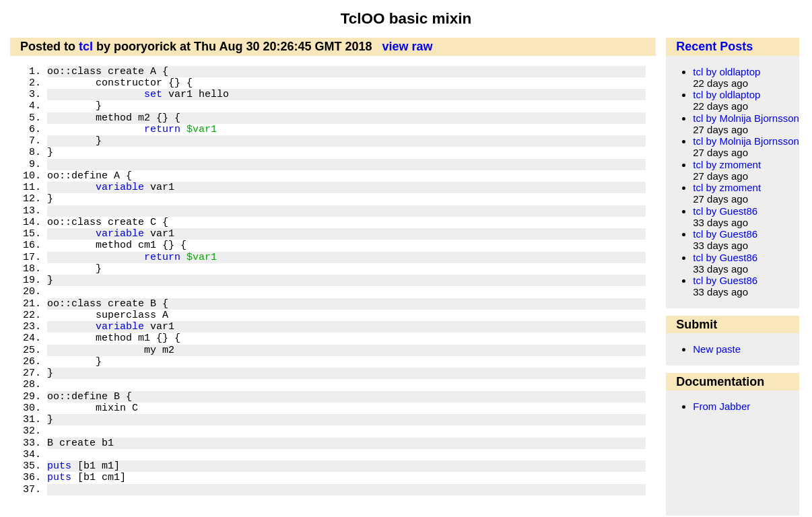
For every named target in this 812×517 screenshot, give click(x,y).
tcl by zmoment (727, 165)
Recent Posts (714, 46)
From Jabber (721, 406)
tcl (86, 46)
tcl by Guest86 (725, 211)
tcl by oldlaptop (726, 72)
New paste (717, 349)
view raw (408, 46)
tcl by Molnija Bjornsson (746, 118)
